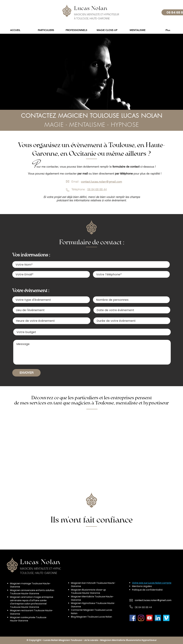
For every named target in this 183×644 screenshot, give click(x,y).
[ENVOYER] (26, 373)
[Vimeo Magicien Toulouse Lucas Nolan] (166, 618)
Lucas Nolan (40, 562)
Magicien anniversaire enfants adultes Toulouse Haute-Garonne (32, 592)
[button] (46, 30)
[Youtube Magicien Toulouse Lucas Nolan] (149, 618)
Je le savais (91, 640)
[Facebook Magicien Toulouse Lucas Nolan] (133, 618)
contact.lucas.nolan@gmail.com (102, 182)
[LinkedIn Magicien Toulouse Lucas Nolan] (158, 618)
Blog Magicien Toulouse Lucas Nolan (91, 617)
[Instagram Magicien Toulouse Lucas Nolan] (141, 618)
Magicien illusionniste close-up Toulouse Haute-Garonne (88, 591)
